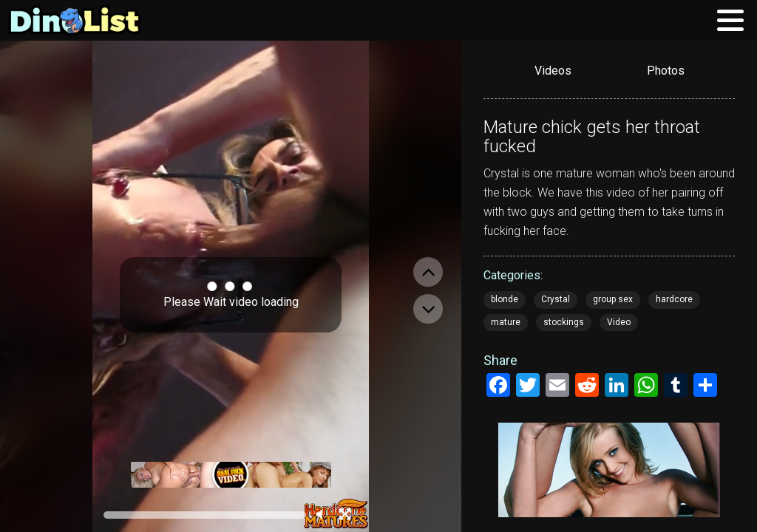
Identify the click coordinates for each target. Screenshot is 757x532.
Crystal (556, 299)
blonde (505, 299)
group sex (613, 299)
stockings (564, 322)
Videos (553, 71)
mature (506, 322)
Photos (666, 71)
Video (619, 322)
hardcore (674, 299)
